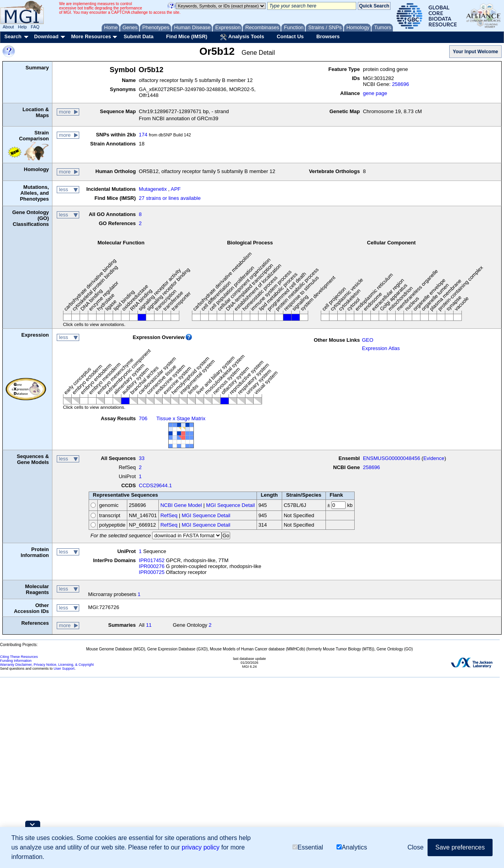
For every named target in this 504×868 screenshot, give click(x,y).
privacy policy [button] (201, 847)
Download (46, 36)
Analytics (352, 847)
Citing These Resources (19, 657)
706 (143, 418)
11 (149, 625)
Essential (308, 847)
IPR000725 (152, 572)
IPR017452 (152, 560)
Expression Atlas (381, 348)
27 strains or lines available (170, 198)
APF (176, 189)
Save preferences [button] (460, 847)
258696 (401, 84)
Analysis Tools (242, 37)
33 (141, 458)
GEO (367, 340)
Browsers (328, 36)
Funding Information (16, 661)
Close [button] (416, 847)
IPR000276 (152, 566)
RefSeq (169, 515)
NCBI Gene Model (181, 505)
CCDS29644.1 (155, 485)
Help (22, 27)
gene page (375, 93)
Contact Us (290, 36)
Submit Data (139, 36)
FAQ (35, 27)
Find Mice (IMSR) (187, 36)
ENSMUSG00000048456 (391, 458)
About (8, 27)
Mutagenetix (153, 189)
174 (143, 135)
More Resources (91, 36)
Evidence (434, 458)
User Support (64, 669)
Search (13, 36)
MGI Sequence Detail (231, 505)
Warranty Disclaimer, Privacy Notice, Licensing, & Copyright (47, 665)
